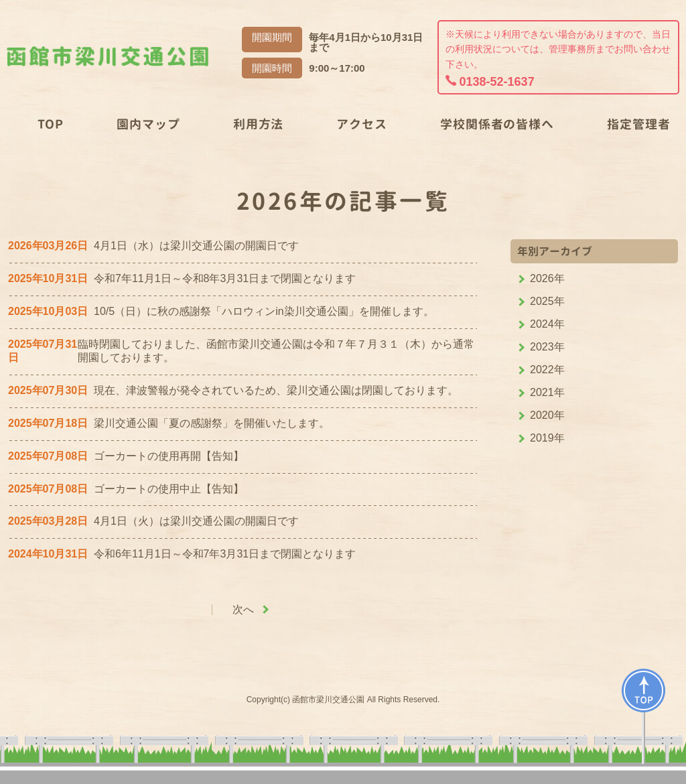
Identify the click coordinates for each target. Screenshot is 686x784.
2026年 (547, 278)
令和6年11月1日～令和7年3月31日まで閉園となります (225, 554)
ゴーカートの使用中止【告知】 (169, 489)
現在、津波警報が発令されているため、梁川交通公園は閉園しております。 (276, 390)
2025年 (547, 301)
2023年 (547, 347)
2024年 (547, 324)
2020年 (547, 415)
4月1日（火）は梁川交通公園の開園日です (196, 521)
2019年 (547, 438)
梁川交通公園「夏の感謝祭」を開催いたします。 (212, 423)
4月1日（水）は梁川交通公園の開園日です (196, 246)
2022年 (547, 370)
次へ (243, 610)
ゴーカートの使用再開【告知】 (169, 456)
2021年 (547, 392)
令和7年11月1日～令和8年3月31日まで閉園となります (225, 278)
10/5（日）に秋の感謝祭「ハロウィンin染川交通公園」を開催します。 (264, 311)
